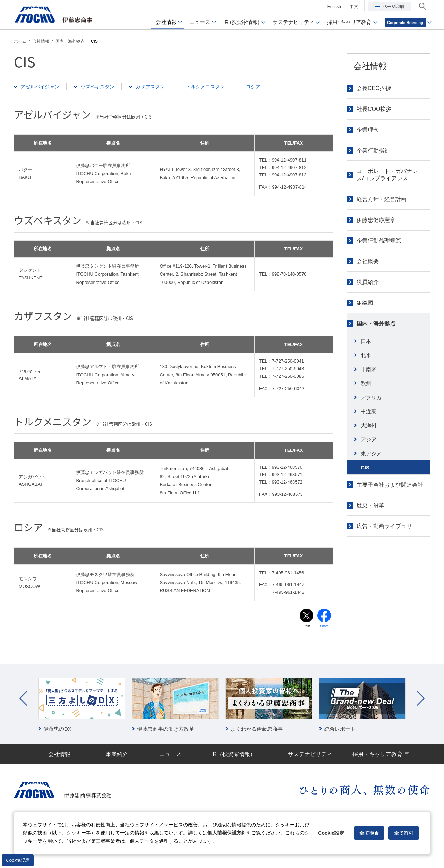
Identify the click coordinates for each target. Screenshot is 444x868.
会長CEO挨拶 (374, 88)
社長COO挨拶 (374, 109)
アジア (369, 439)
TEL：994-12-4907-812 (283, 168)
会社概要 (368, 261)
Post (307, 626)
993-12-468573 (287, 494)
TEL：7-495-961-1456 (281, 573)
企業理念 (368, 130)
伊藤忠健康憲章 (376, 220)
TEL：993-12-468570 (281, 467)
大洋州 (369, 426)
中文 (354, 7)
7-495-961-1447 (288, 585)
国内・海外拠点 (376, 324)
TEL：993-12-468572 (281, 482)
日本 (366, 341)
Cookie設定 (18, 860)
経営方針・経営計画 (382, 199)
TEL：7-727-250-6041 (281, 361)
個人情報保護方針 (227, 833)
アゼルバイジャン (42, 86)
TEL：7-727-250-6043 (281, 369)
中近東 (369, 411)
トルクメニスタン (215, 86)
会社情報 (370, 66)
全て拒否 (369, 833)
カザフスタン (157, 86)
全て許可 (404, 833)
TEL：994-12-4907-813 (283, 175)
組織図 (365, 303)
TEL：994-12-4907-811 (283, 160)
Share (325, 626)
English (334, 7)
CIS (365, 467)
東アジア (371, 454)
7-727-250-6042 (288, 388)
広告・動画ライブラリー (387, 526)
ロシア (266, 86)
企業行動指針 (373, 151)
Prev (23, 699)
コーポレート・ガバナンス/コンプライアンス (387, 175)
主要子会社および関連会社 (390, 485)
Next (421, 699)
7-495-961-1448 (288, 592)
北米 (366, 355)
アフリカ (371, 397)
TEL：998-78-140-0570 (283, 274)
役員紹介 (368, 282)
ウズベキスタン (102, 86)
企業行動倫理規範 (379, 241)
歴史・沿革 (370, 505)
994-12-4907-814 (289, 187)
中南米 (369, 369)
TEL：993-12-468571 (281, 474)
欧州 (366, 383)
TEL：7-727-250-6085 (281, 376)
